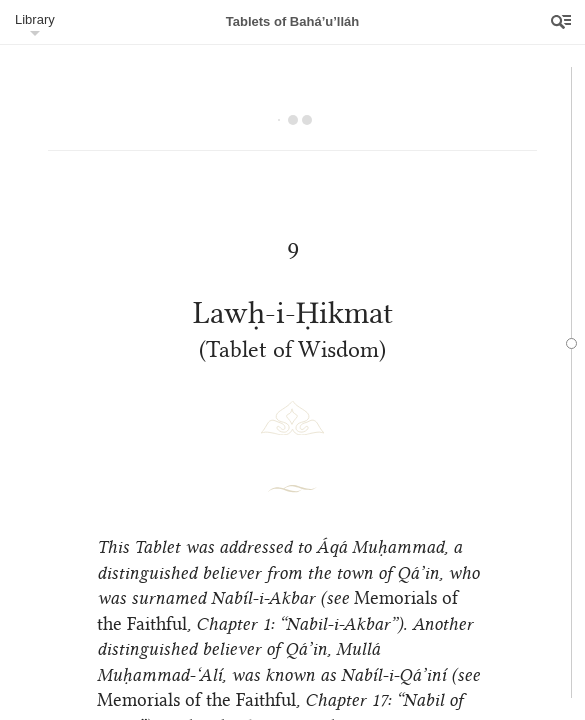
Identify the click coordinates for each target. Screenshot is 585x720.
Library (35, 19)
